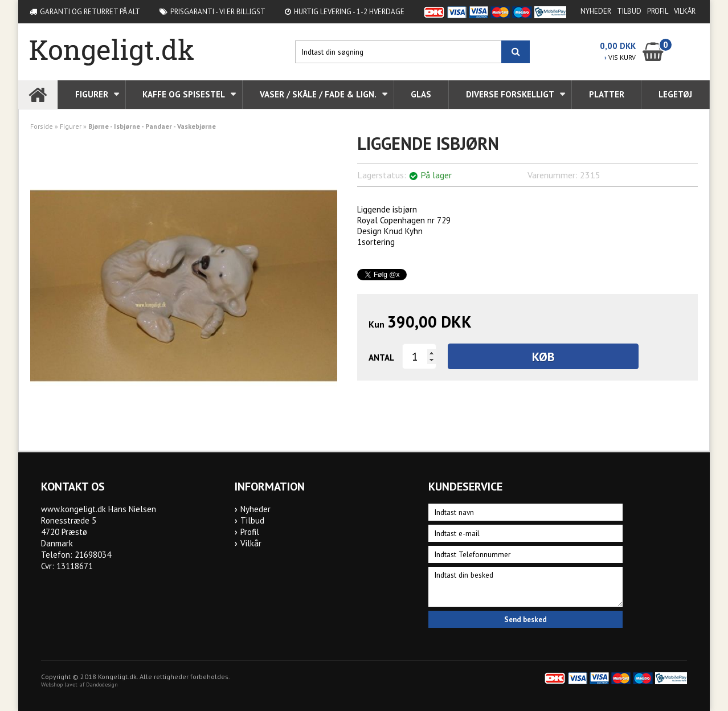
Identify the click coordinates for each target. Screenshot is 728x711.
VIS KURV (620, 57)
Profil (658, 11)
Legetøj (675, 94)
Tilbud (629, 11)
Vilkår (685, 11)
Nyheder (596, 11)
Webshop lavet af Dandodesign (79, 685)
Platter (607, 94)
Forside (42, 126)
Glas (421, 94)
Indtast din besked (525, 587)
